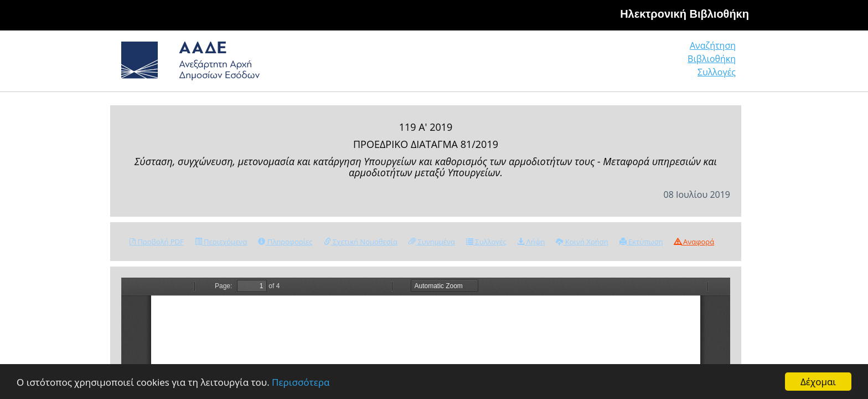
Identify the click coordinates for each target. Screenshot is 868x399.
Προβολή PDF (157, 242)
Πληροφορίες (285, 242)
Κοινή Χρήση (582, 242)
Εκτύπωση (641, 242)
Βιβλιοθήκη (645, 63)
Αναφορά (694, 242)
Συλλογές (717, 63)
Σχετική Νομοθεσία (361, 242)
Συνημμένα (432, 242)
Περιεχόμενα (221, 242)
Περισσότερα (301, 383)
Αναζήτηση (567, 63)
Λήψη (531, 242)
